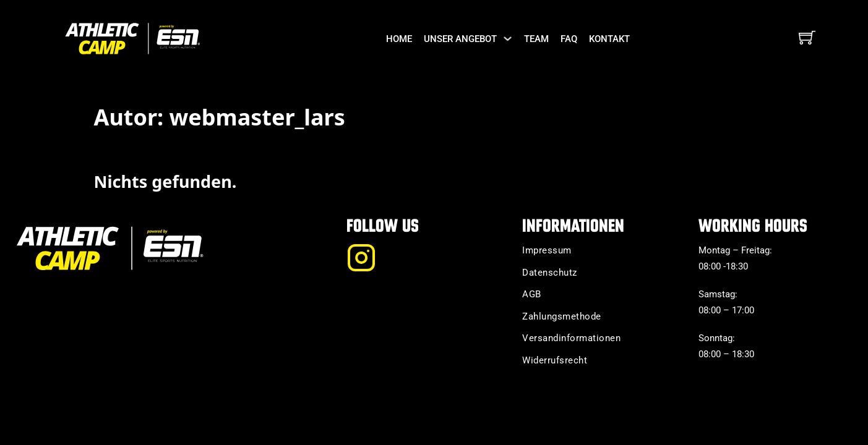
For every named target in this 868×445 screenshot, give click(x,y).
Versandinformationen (571, 338)
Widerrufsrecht (555, 360)
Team (536, 39)
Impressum (547, 250)
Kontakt (609, 39)
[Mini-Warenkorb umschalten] (807, 37)
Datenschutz (550, 273)
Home (399, 39)
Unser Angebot (460, 39)
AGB (532, 294)
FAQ (569, 39)
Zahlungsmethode (562, 316)
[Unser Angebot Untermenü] (508, 39)
